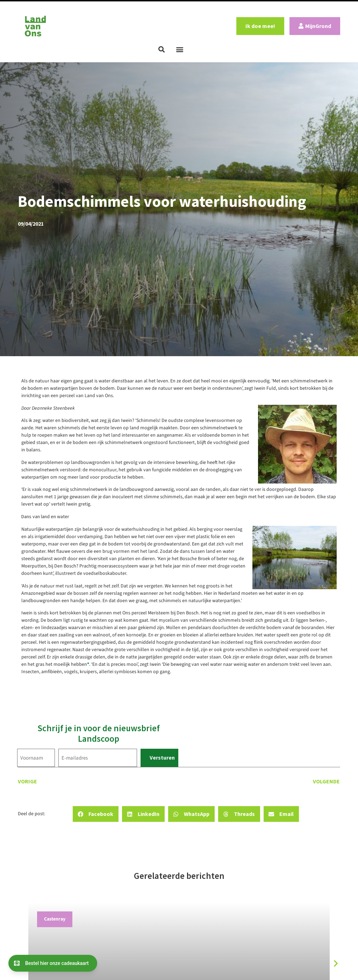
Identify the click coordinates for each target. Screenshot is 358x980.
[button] (162, 49)
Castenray (55, 919)
